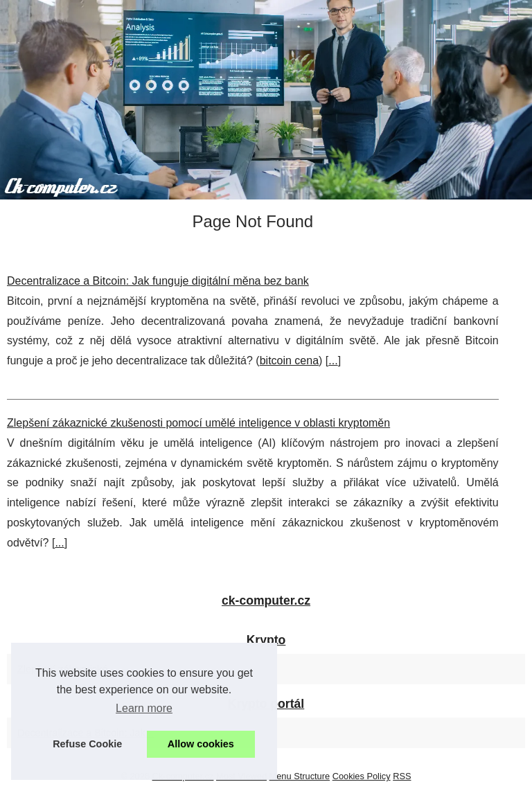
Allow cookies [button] (201, 744)
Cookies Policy (362, 776)
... (333, 361)
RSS (402, 776)
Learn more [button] (144, 708)
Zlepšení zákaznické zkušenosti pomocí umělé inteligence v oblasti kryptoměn (198, 423)
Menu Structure (300, 776)
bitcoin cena (289, 361)
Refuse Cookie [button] (87, 744)
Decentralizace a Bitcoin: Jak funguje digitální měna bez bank (158, 281)
